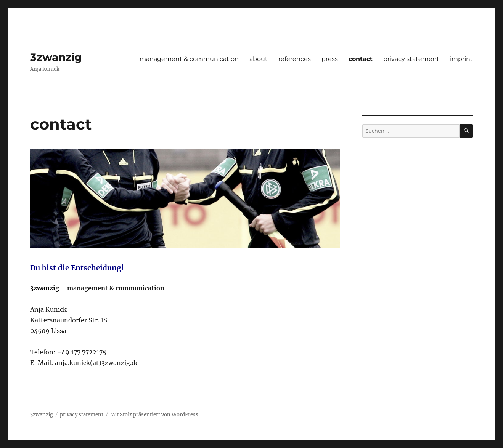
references (295, 59)
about (259, 59)
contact (361, 59)
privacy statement (411, 59)
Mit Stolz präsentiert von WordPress (154, 415)
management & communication (189, 59)
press (330, 59)
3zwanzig (56, 57)
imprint (461, 59)
